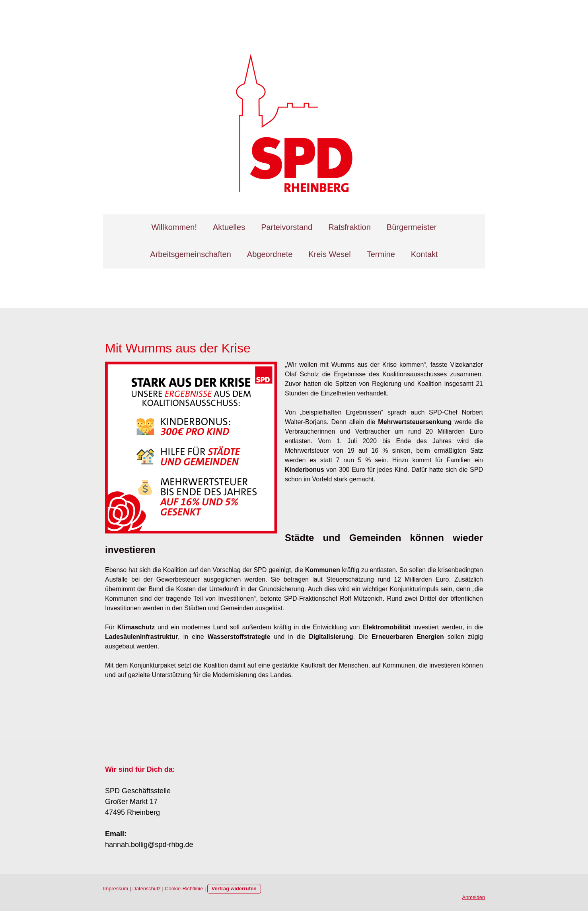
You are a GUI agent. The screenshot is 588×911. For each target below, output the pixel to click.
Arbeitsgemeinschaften (190, 254)
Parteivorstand (287, 227)
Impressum (116, 889)
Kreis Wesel (329, 254)
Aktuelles (229, 227)
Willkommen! (174, 227)
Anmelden (473, 897)
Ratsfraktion (349, 227)
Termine (381, 254)
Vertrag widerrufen (234, 889)
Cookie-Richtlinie (184, 889)
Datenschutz (147, 889)
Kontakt (424, 254)
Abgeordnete (270, 254)
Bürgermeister (412, 227)
